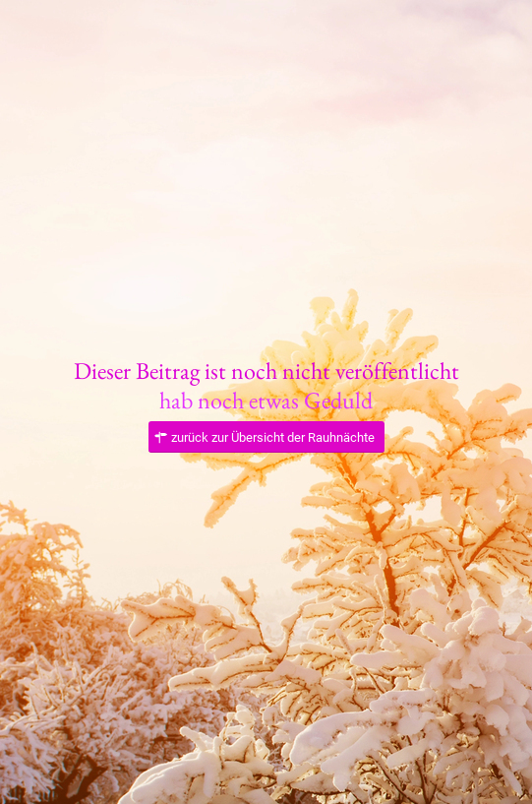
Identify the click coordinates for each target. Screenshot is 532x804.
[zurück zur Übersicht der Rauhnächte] (266, 437)
